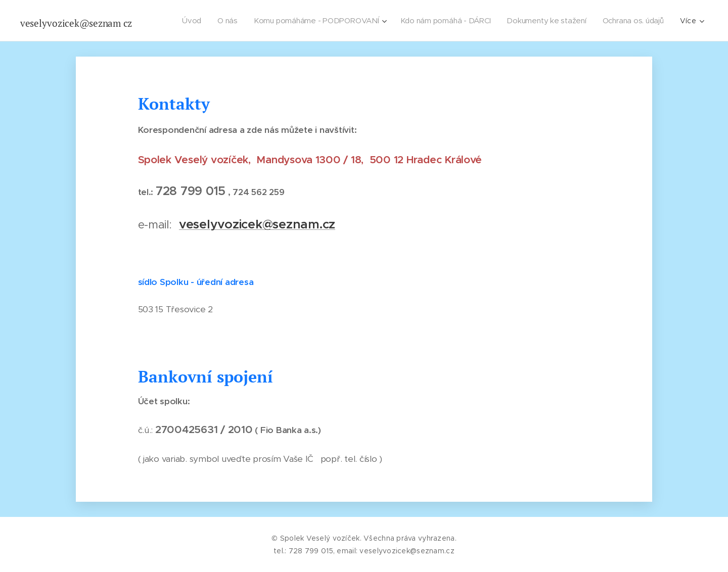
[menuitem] (190, 21)
